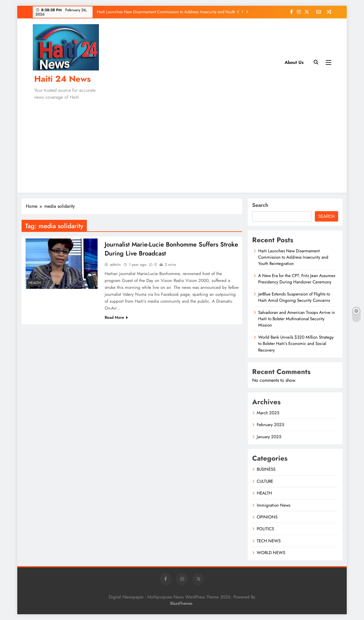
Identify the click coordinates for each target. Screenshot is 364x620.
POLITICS (265, 529)
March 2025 (268, 413)
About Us (294, 62)
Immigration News (274, 505)
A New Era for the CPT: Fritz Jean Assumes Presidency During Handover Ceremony (297, 279)
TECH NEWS (269, 541)
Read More (116, 318)
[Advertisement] (182, 145)
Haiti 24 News (62, 79)
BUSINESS (266, 469)
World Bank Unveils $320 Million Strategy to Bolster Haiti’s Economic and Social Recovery (296, 344)
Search (260, 205)
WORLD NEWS (271, 553)
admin (115, 265)
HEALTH (35, 283)
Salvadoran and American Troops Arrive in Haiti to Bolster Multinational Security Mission (297, 319)
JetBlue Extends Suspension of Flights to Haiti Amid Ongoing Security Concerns (294, 297)
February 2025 (270, 425)
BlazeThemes (181, 603)
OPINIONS (267, 517)
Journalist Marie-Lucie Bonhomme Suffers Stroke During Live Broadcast (162, 249)
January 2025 (269, 437)
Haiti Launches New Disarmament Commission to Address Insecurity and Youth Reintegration (166, 12)
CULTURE (265, 481)
